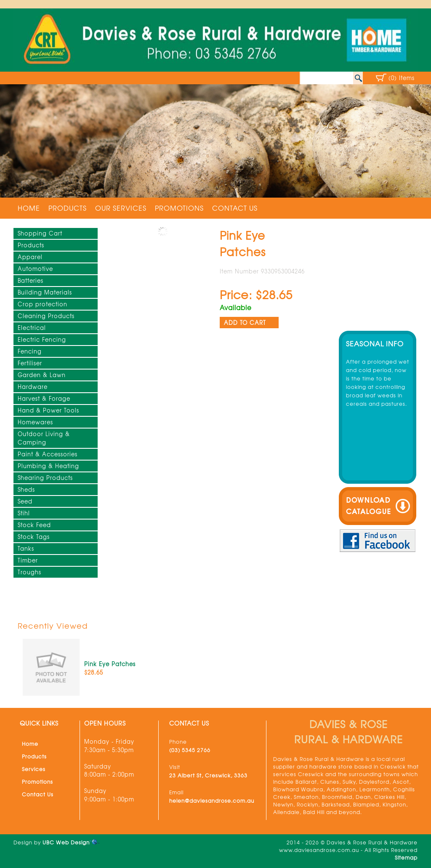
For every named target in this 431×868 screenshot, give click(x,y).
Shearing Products (45, 478)
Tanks (26, 548)
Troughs (29, 572)
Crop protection (43, 304)
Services (34, 769)
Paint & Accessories (48, 454)
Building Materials (45, 292)
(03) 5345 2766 (190, 750)
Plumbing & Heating (48, 466)
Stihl (24, 513)
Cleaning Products (46, 316)
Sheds (26, 489)
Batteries (31, 280)
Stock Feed (34, 525)
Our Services (121, 208)
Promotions (179, 208)
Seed (25, 501)
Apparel (30, 257)
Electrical (32, 328)
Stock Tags (34, 537)
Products (68, 208)
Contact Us (235, 208)
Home (29, 208)
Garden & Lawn (42, 375)
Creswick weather (377, 315)
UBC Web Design (66, 842)
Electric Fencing (42, 339)
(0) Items (402, 78)
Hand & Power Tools (48, 410)
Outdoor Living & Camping (44, 438)
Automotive (35, 269)
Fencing (30, 351)
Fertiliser (30, 363)
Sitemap (406, 857)
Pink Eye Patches (110, 664)
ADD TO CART (245, 323)
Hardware (33, 387)
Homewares (35, 422)
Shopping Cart (40, 233)
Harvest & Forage (44, 398)
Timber (28, 560)
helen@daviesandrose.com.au (212, 801)
